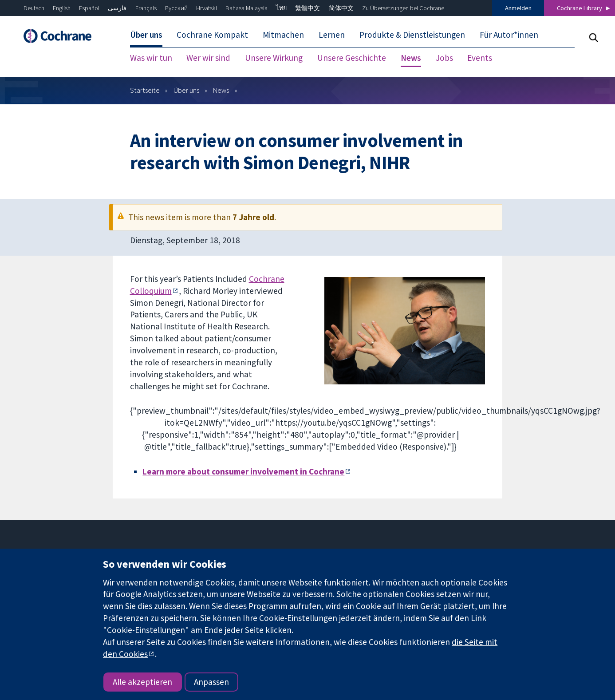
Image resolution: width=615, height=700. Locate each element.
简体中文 (341, 8)
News (221, 90)
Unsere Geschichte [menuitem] (352, 58)
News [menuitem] (411, 58)
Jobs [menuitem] (444, 58)
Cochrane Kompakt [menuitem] (212, 35)
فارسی (117, 8)
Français (146, 8)
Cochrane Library (580, 8)
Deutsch (34, 8)
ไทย (281, 8)
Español (89, 8)
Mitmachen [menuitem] (283, 35)
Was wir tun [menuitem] (151, 58)
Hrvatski (207, 8)
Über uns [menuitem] (146, 35)
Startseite (145, 90)
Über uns (186, 90)
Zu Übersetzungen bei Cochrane (403, 8)
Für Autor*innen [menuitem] (509, 35)
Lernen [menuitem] (332, 35)
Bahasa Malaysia (246, 8)
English (62, 8)
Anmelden (518, 8)
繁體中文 (307, 8)
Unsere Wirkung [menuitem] (274, 58)
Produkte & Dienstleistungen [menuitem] (412, 35)
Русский (176, 8)
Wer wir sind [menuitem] (208, 58)
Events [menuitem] (480, 58)
